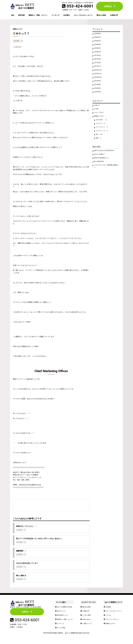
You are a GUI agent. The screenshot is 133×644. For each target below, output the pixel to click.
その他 (97, 118)
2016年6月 (98, 96)
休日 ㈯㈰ (100, 147)
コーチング (55, 15)
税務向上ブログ (18, 29)
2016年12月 (99, 75)
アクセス (107, 619)
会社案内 (66, 15)
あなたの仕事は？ (101, 168)
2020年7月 (98, 38)
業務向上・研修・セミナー (38, 15)
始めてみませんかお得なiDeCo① (106, 164)
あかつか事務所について (112, 606)
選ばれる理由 (101, 15)
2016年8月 (98, 91)
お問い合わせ (88, 623)
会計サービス (62, 615)
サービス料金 (62, 631)
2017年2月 (98, 67)
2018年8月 (98, 46)
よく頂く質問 (88, 619)
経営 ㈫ (99, 151)
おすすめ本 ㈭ (19, 41)
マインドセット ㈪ (103, 138)
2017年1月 (98, 71)
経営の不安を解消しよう (103, 172)
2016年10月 (99, 83)
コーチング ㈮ (101, 134)
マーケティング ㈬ (103, 142)
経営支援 (21, 15)
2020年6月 (98, 42)
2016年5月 (98, 100)
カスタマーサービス (89, 606)
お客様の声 (114, 15)
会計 (13, 15)
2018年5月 (98, 50)
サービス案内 (61, 606)
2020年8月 (98, 34)
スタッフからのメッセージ (83, 15)
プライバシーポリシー (112, 623)
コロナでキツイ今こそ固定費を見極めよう (106, 181)
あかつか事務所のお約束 (66, 611)
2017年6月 (98, 59)
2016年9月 (98, 87)
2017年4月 (98, 63)
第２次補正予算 (100, 176)
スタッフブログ (100, 122)
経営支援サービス (63, 619)
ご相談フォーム (88, 627)
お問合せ (108, 6)
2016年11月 (99, 79)
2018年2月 (98, 54)
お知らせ (98, 114)
